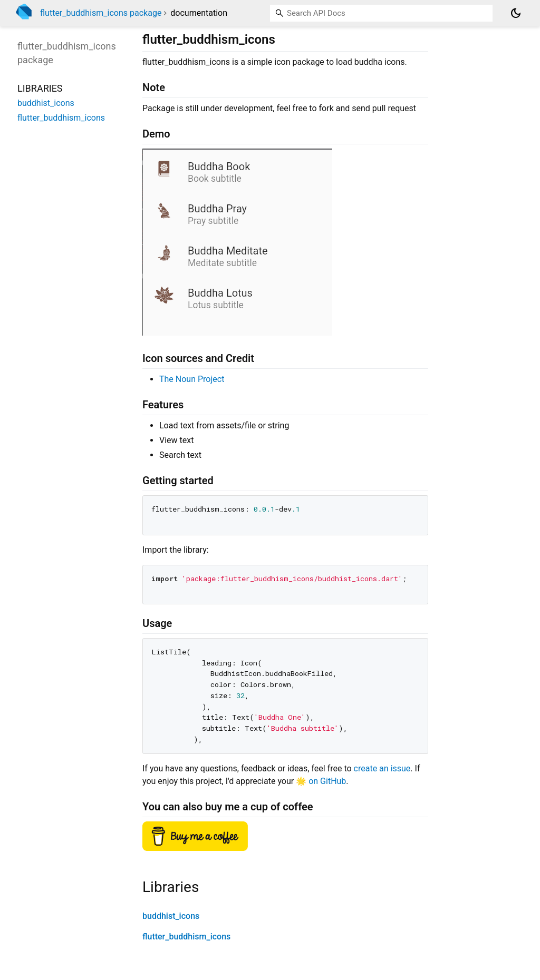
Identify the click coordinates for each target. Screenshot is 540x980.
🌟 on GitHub (321, 781)
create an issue (382, 768)
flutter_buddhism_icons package (101, 13)
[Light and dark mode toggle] (516, 13)
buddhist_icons (171, 916)
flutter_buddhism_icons (186, 937)
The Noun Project (192, 379)
